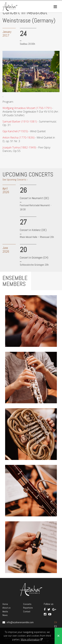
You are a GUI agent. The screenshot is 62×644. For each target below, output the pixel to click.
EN (56, 622)
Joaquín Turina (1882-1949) (19, 147)
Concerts (27, 604)
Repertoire (28, 608)
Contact (27, 611)
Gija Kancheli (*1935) (15, 131)
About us (7, 608)
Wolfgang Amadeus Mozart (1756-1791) (27, 108)
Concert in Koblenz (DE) (33, 230)
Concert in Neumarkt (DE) (34, 198)
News (5, 615)
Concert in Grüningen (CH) (34, 257)
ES (56, 626)
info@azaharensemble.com (20, 622)
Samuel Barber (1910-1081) (20, 121)
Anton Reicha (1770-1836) (19, 137)
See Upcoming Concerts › (15, 180)
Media (5, 611)
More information (30, 639)
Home (5, 604)
